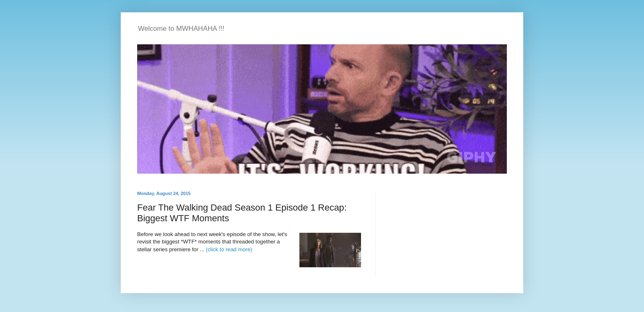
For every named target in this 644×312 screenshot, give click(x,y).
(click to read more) (229, 249)
